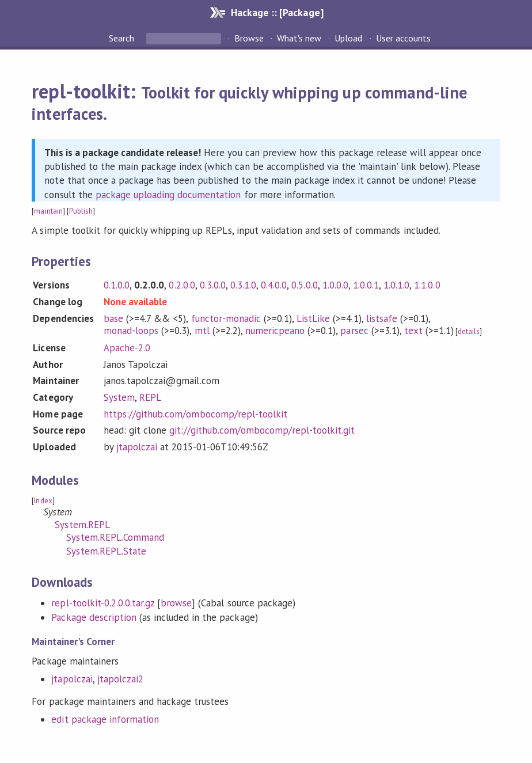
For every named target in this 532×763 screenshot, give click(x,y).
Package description (94, 617)
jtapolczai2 (120, 679)
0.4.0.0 (274, 285)
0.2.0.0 (182, 285)
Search (123, 38)
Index (43, 501)
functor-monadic (226, 318)
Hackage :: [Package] (277, 12)
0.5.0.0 (304, 285)
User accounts (403, 38)
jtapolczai (137, 447)
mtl (202, 331)
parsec (354, 331)
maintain (48, 211)
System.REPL (82, 525)
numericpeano (275, 331)
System (119, 397)
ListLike (313, 318)
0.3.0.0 (213, 285)
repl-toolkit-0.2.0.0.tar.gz (103, 603)
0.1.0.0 (117, 285)
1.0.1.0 (396, 285)
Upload (348, 38)
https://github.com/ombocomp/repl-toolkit (195, 414)
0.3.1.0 (243, 285)
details (469, 331)
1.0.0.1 (366, 285)
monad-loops (131, 331)
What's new (299, 38)
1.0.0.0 (335, 285)
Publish (81, 211)
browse (176, 603)
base (113, 318)
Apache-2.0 (127, 348)
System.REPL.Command (115, 537)
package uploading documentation (168, 195)
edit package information (105, 719)
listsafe (382, 318)
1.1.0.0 (427, 285)
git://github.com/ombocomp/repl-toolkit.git (262, 430)
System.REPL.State (106, 551)
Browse (249, 38)
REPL (150, 397)
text (413, 331)
